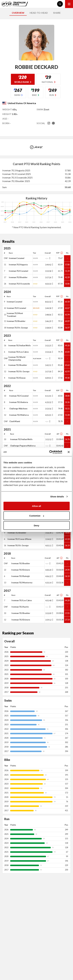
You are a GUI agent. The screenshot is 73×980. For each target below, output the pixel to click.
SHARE (57, 13)
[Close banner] (69, 452)
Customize (37, 516)
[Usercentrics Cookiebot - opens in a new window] (49, 452)
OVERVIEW (18, 13)
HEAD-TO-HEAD (39, 13)
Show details (57, 497)
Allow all (36, 506)
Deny (36, 525)
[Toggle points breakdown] (49, 258)
